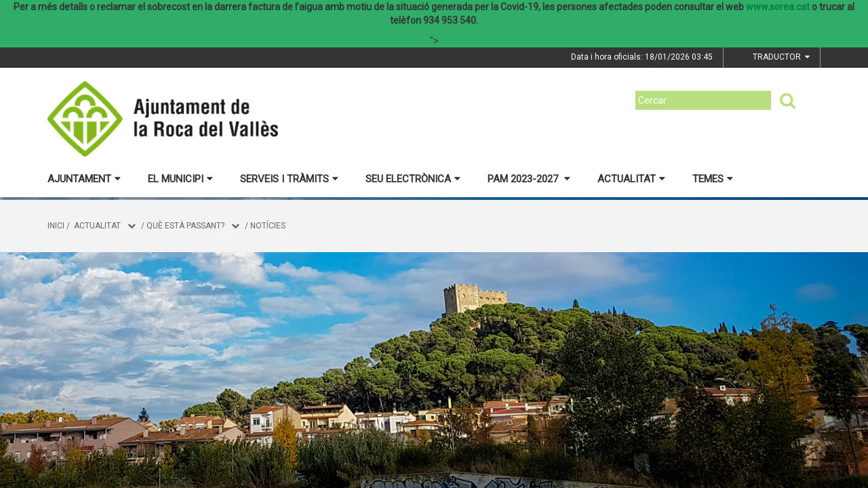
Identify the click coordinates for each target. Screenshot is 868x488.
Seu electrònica (413, 179)
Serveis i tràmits (289, 179)
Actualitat (631, 179)
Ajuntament (84, 179)
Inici (56, 226)
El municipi (180, 179)
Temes (713, 179)
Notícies (268, 226)
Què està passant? (185, 226)
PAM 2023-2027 (529, 179)
